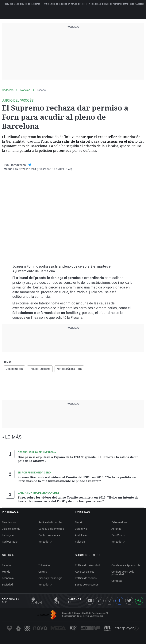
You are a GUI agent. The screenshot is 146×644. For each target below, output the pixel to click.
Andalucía (81, 535)
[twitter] (30, 165)
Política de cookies (86, 578)
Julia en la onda (11, 529)
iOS (57, 601)
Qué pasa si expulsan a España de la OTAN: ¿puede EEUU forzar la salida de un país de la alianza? (78, 459)
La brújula (8, 535)
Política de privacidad (87, 565)
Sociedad (7, 585)
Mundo (6, 572)
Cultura (43, 572)
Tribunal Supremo (40, 369)
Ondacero (8, 90)
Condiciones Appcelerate (126, 565)
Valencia (80, 542)
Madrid (79, 522)
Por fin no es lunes (49, 535)
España (41, 90)
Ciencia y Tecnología (50, 578)
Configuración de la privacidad (123, 573)
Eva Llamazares (15, 165)
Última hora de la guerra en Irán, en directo (64, 4)
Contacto (117, 581)
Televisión (44, 565)
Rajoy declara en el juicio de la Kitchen (22, 4)
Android (37, 601)
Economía (8, 578)
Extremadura (119, 522)
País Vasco (118, 535)
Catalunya (81, 529)
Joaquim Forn (14, 369)
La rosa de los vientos (51, 529)
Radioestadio (10, 542)
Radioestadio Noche (50, 522)
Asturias (116, 529)
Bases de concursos (87, 585)
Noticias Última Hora (69, 369)
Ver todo (45, 542)
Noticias (25, 90)
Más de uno (9, 522)
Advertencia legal (85, 572)
